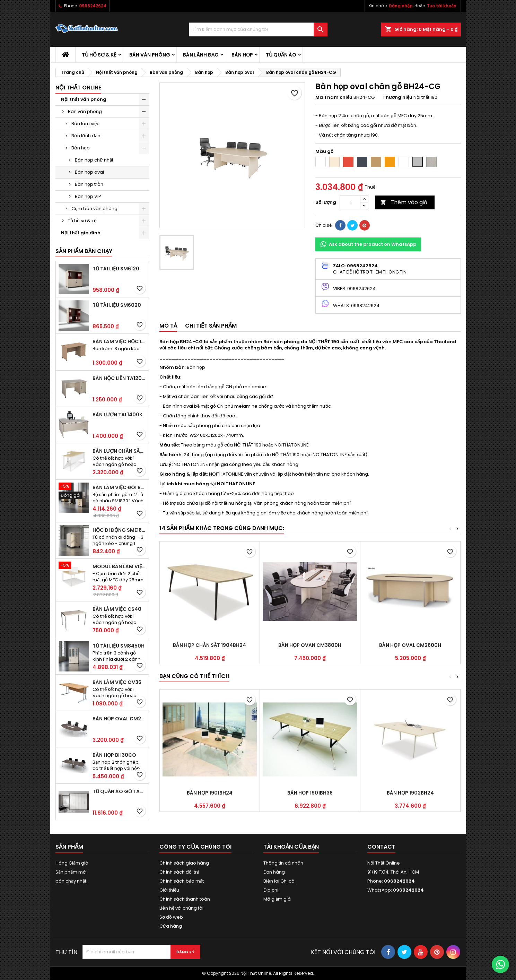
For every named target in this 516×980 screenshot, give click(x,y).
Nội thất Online (78, 88)
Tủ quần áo (281, 55)
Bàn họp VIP (88, 196)
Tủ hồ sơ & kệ (99, 55)
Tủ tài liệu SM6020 (117, 305)
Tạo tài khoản (442, 6)
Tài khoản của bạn (291, 847)
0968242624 (93, 6)
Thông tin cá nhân (283, 863)
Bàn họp (242, 55)
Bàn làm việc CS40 (117, 609)
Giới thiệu (169, 890)
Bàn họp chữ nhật (94, 160)
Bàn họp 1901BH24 (210, 793)
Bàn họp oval (89, 172)
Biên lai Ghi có (279, 881)
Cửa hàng (171, 926)
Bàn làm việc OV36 (117, 682)
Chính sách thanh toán (185, 899)
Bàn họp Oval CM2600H (410, 645)
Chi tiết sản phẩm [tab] (211, 326)
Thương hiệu (397, 97)
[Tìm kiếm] (258, 29)
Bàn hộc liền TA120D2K (119, 378)
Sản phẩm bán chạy (84, 251)
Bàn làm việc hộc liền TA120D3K (119, 341)
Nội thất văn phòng (84, 99)
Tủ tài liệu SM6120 (116, 269)
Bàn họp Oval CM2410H (119, 719)
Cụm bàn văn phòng (94, 209)
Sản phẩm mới (71, 872)
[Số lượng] (350, 202)
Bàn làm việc (85, 124)
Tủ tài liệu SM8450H (119, 646)
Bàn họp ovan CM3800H (310, 645)
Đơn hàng (274, 872)
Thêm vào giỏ (404, 202)
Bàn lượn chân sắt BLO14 (119, 451)
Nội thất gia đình (81, 233)
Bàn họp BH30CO (114, 755)
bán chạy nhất (71, 881)
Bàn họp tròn (89, 184)
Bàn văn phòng (150, 55)
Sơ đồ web (171, 917)
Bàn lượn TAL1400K (117, 415)
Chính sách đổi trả (179, 872)
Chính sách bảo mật (182, 881)
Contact (381, 847)
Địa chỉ (271, 890)
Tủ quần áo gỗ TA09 (119, 791)
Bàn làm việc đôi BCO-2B (119, 487)
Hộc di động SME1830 (119, 530)
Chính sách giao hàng (184, 863)
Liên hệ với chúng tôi (181, 908)
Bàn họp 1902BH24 (410, 793)
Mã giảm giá (277, 899)
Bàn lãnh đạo (201, 55)
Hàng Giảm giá (72, 863)
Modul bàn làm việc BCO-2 (119, 566)
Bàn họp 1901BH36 (310, 793)
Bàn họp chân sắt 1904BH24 (209, 645)
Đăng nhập (401, 6)
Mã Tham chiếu (334, 97)
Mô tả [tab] (168, 326)
